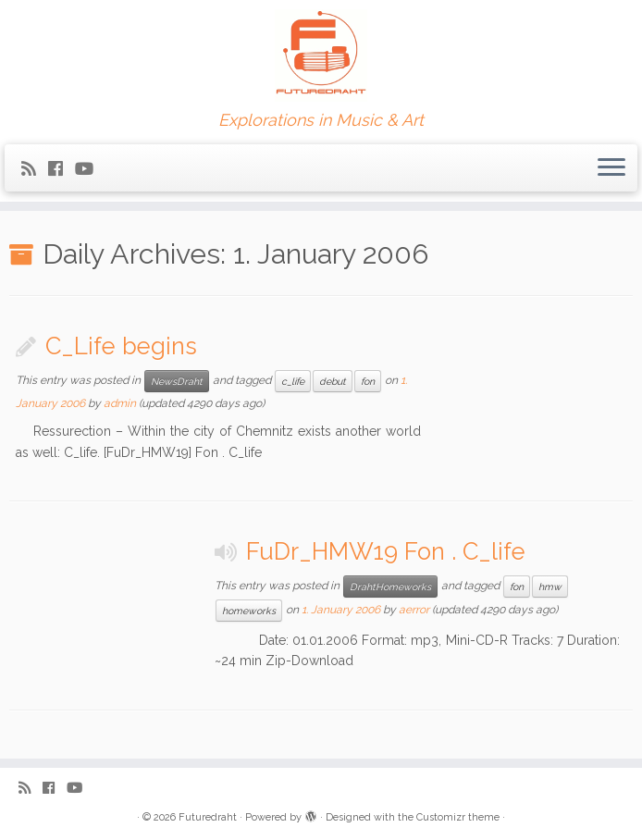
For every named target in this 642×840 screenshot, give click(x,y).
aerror (414, 610)
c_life (293, 381)
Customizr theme (458, 817)
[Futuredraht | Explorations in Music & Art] (321, 56)
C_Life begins (121, 346)
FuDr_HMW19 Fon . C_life (386, 551)
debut (333, 381)
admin (120, 403)
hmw (550, 587)
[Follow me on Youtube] (90, 169)
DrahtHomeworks (390, 587)
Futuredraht (208, 817)
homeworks (249, 611)
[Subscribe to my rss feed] (35, 169)
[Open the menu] (611, 168)
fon (368, 381)
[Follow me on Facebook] (62, 169)
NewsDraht (177, 381)
